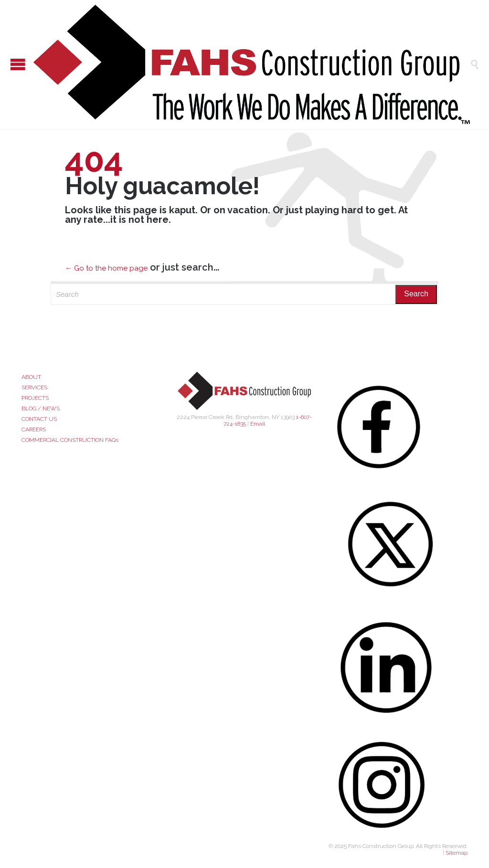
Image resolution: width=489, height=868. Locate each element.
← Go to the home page (106, 268)
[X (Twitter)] (398, 544)
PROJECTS (35, 398)
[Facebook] (398, 427)
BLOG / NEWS (41, 408)
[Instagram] (398, 785)
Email (258, 424)
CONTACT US (39, 419)
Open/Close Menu (10, 64)
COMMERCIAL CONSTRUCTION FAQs (70, 440)
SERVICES (34, 387)
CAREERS (34, 429)
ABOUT (31, 377)
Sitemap (457, 853)
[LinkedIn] (398, 667)
